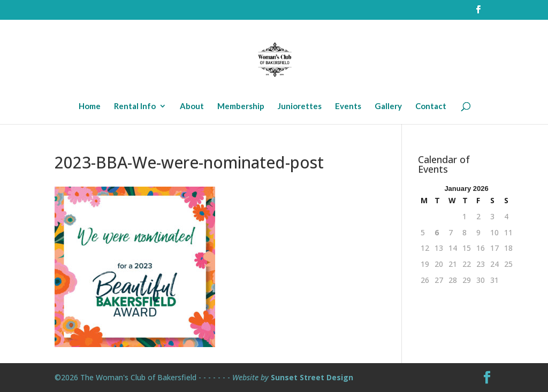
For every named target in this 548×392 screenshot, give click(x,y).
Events (348, 106)
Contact (431, 106)
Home (90, 106)
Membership (241, 106)
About (192, 106)
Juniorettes (300, 106)
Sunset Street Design (312, 377)
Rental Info (135, 106)
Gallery (388, 106)
